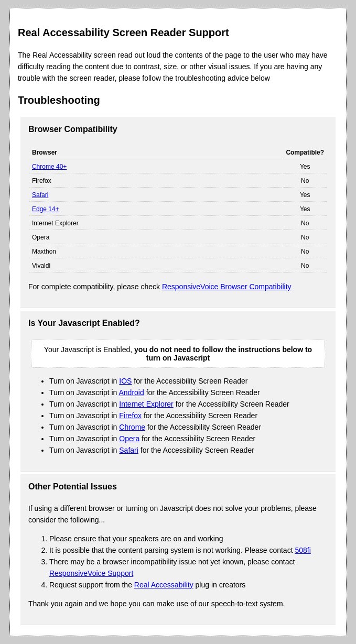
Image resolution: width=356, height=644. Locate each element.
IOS (125, 381)
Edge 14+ (46, 209)
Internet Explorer (146, 404)
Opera (129, 439)
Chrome (132, 427)
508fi (303, 550)
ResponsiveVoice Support (91, 573)
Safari (40, 195)
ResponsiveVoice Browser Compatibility (227, 287)
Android (132, 392)
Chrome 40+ (49, 167)
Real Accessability (164, 585)
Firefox (130, 416)
